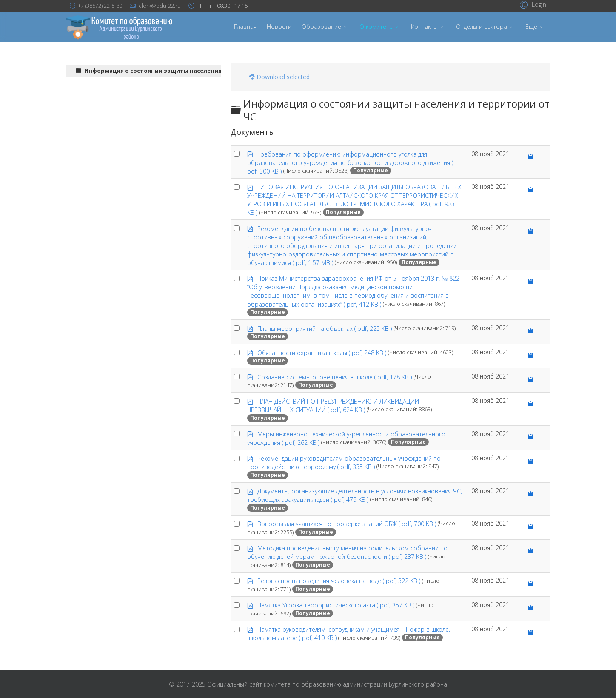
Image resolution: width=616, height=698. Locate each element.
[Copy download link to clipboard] (531, 157)
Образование (321, 27)
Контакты (424, 27)
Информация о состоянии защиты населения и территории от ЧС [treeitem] (184, 71)
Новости (279, 27)
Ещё (531, 27)
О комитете (376, 27)
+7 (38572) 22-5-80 (100, 6)
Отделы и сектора (482, 27)
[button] (532, 4)
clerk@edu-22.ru (160, 6)
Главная (245, 27)
